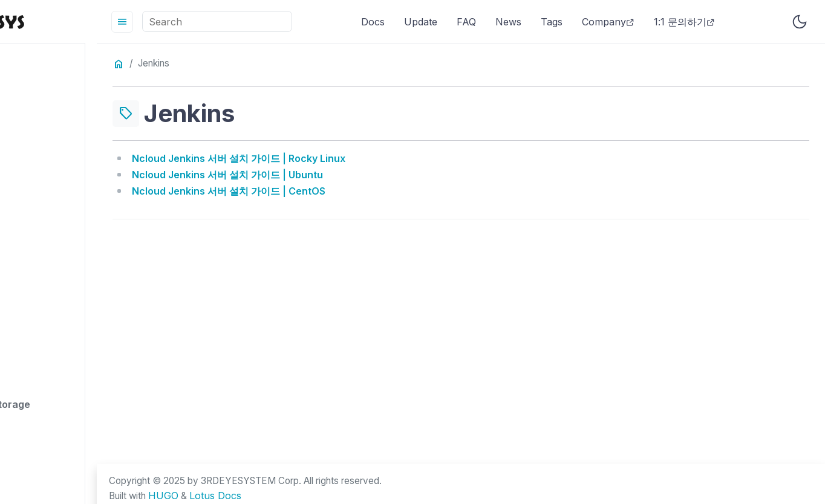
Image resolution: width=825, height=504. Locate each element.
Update (463, 22)
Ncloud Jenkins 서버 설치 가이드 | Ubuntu (312, 173)
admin (40, 217)
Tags (594, 22)
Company (651, 22)
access (43, 99)
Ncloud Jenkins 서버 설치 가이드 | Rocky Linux (323, 158)
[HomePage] (91, 21)
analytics (47, 276)
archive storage (64, 395)
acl (33, 187)
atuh (36, 424)
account (45, 128)
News (551, 22)
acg (34, 158)
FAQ (509, 22)
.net (34, 69)
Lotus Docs (307, 497)
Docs (415, 22)
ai (30, 247)
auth (36, 454)
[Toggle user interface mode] (800, 22)
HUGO (253, 497)
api (33, 365)
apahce (44, 335)
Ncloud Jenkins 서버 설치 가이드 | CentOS (313, 189)
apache (44, 306)
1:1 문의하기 (727, 22)
